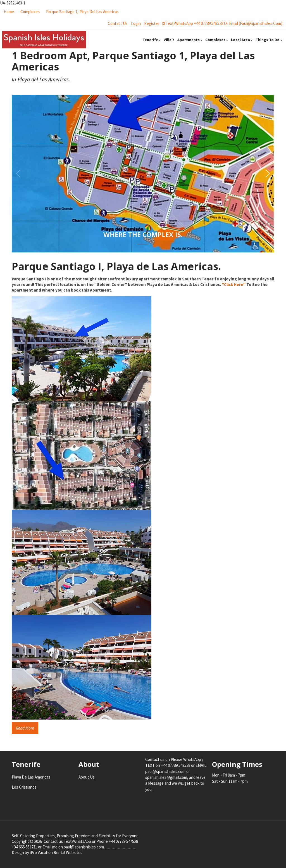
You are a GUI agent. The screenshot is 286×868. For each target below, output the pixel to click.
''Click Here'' (234, 284)
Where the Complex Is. (143, 235)
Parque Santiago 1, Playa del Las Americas (82, 12)
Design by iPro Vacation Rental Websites (47, 852)
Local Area (242, 40)
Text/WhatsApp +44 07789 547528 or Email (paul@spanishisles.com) (222, 23)
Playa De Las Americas (31, 777)
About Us (87, 777)
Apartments (190, 40)
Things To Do (269, 40)
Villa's (169, 40)
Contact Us (118, 23)
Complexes (30, 12)
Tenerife (152, 40)
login (136, 23)
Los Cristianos (24, 787)
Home (9, 12)
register (152, 23)
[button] (268, 174)
